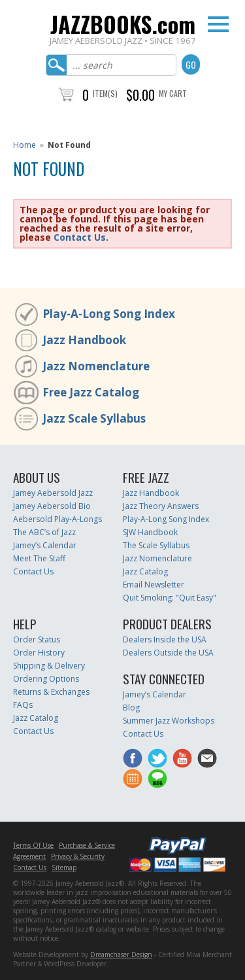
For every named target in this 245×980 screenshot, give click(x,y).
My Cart (173, 93)
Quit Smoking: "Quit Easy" (170, 598)
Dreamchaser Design (121, 954)
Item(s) (105, 93)
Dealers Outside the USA (168, 653)
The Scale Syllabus (156, 545)
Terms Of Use (33, 845)
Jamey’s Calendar (45, 545)
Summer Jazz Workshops (169, 721)
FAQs (23, 705)
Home (24, 145)
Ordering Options (46, 679)
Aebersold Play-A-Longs (57, 519)
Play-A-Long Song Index (109, 314)
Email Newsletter (154, 585)
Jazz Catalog (145, 571)
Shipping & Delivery (49, 666)
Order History (39, 653)
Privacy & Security (78, 856)
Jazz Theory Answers (161, 506)
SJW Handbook (150, 532)
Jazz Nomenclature (96, 366)
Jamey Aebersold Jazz (53, 493)
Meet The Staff (39, 558)
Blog (131, 708)
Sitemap (64, 867)
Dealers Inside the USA (165, 639)
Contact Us (80, 237)
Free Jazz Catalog (91, 392)
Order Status (37, 639)
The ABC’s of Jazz (44, 532)
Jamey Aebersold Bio (52, 506)
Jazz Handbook (84, 340)
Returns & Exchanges (51, 692)
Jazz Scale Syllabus (94, 418)
